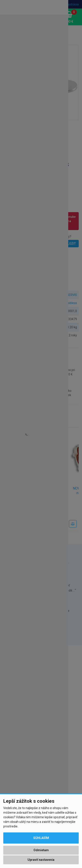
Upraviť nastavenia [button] (41, 860)
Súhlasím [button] (41, 838)
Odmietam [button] (41, 850)
